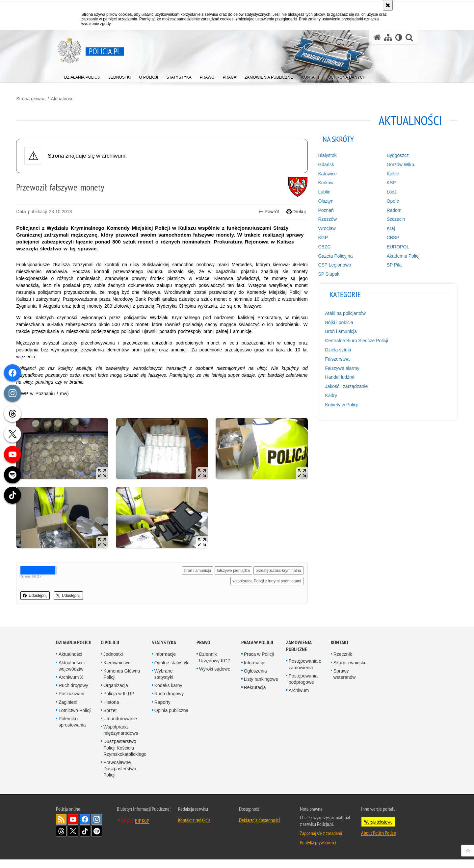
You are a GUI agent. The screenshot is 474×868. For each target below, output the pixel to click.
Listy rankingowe (261, 688)
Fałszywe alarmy (328, 365)
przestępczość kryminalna (266, 582)
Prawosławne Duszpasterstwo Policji (120, 778)
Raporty (162, 711)
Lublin (310, 189)
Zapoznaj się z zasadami (321, 842)
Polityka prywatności (318, 851)
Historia (111, 711)
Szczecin (369, 216)
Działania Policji (74, 651)
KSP (365, 180)
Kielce (366, 170)
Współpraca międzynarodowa (121, 739)
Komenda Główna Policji (122, 683)
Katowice (313, 170)
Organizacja (116, 694)
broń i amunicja (236, 572)
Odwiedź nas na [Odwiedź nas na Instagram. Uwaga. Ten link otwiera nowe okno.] (97, 828)
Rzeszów (313, 216)
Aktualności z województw (72, 674)
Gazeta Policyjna (321, 253)
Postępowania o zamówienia (305, 673)
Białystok (313, 152)
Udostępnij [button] (75, 607)
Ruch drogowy (73, 694)
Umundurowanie (120, 728)
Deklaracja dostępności (259, 829)
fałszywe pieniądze (272, 572)
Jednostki (113, 663)
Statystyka (164, 651)
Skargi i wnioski (349, 671)
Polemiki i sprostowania (72, 731)
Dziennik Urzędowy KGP (215, 666)
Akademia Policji (377, 253)
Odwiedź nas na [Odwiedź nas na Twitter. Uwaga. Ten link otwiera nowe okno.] (73, 840)
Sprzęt (110, 719)
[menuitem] (82, 76)
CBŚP (366, 235)
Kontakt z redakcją (194, 829)
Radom (368, 207)
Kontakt (340, 651)
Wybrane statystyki (164, 683)
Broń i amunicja (327, 328)
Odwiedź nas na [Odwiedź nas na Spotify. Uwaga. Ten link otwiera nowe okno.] (97, 840)
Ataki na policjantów (331, 310)
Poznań (312, 207)
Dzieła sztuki (324, 347)
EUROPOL (371, 244)
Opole (366, 198)
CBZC (310, 244)
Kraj (364, 225)
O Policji (110, 651)
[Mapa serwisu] (388, 37)
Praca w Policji (257, 651)
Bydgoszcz (371, 152)
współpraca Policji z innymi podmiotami (254, 593)
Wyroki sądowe (215, 678)
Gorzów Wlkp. (374, 162)
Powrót (256, 208)
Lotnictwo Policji (75, 719)
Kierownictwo (117, 671)
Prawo (203, 651)
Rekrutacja (255, 696)
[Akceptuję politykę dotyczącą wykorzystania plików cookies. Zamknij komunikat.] (388, 5)
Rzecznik (343, 663)
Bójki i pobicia (325, 319)
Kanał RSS (61, 828)
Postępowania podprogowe (303, 688)
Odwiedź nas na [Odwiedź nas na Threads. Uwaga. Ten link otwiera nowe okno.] (61, 840)
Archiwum (299, 699)
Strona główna (71, 96)
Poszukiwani (71, 702)
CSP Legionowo (320, 262)
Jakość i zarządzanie (332, 383)
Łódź (365, 189)
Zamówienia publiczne (299, 655)
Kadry (317, 393)
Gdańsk (312, 162)
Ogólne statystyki (172, 671)
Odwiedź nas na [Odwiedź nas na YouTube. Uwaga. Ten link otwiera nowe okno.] (73, 828)
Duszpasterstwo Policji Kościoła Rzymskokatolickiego (125, 756)
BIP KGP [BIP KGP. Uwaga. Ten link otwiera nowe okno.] (142, 829)
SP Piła (368, 262)
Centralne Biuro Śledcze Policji (342, 338)
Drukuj (283, 208)
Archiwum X (71, 686)
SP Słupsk (314, 271)
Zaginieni (68, 711)
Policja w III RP (119, 702)
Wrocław (313, 225)
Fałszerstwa (323, 356)
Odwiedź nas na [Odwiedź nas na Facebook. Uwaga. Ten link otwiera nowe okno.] (85, 828)
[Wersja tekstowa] (399, 37)
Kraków (312, 180)
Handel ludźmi (325, 374)
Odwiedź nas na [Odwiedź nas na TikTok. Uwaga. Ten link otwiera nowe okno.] (85, 840)
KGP (309, 235)
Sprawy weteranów (345, 683)
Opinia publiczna (171, 719)
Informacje (165, 663)
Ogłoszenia (255, 680)
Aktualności (102, 96)
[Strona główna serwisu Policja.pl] (377, 37)
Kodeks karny (168, 694)
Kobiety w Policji (327, 402)
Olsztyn (312, 198)
